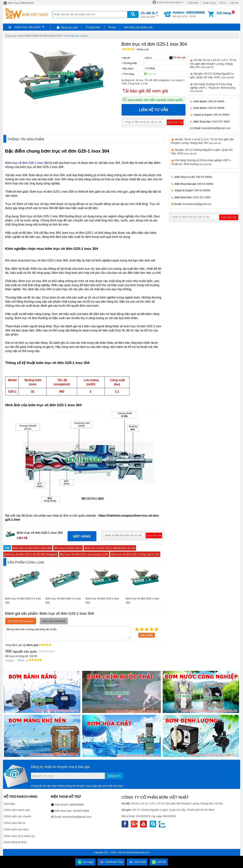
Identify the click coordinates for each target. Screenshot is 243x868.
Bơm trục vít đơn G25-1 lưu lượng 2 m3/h (84, 554)
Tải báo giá (177, 58)
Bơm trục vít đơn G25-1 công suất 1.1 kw (135, 554)
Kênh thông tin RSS (15, 842)
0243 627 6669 (221, 122)
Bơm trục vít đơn (79, 36)
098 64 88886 (216, 101)
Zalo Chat (137, 862)
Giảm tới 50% (149, 14)
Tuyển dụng (209, 3)
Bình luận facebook (54, 621)
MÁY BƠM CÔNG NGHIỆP (34, 36)
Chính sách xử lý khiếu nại (19, 836)
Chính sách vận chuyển (18, 816)
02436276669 (81, 811)
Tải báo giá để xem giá (145, 91)
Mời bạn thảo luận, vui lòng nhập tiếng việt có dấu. (68, 633)
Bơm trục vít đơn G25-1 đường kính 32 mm (110, 548)
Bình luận (143, 50)
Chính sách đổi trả (15, 823)
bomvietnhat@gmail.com (216, 128)
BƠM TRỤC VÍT (59, 36)
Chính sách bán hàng (168, 2)
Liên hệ (234, 3)
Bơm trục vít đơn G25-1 (68, 548)
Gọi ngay (85, 862)
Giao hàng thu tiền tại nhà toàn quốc (155, 100)
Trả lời (9, 661)
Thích (20, 660)
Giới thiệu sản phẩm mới (138, 27)
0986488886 (77, 805)
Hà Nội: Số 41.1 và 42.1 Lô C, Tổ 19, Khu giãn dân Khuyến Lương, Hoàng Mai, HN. (213, 63)
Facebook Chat (111, 862)
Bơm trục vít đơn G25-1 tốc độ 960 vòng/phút (31, 554)
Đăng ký (114, 776)
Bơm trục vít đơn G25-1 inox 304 (27, 163)
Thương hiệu (93, 27)
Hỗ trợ (223, 3)
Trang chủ (11, 36)
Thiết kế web (124, 852)
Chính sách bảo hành (16, 829)
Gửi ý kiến (147, 635)
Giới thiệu (193, 3)
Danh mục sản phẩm (27, 27)
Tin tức (112, 27)
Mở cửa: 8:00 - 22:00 (189, 14)
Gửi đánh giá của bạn (21, 621)
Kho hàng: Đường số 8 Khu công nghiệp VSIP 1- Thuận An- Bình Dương (213, 87)
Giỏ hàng (224, 13)
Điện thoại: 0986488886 (18, 3)
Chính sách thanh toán (17, 810)
